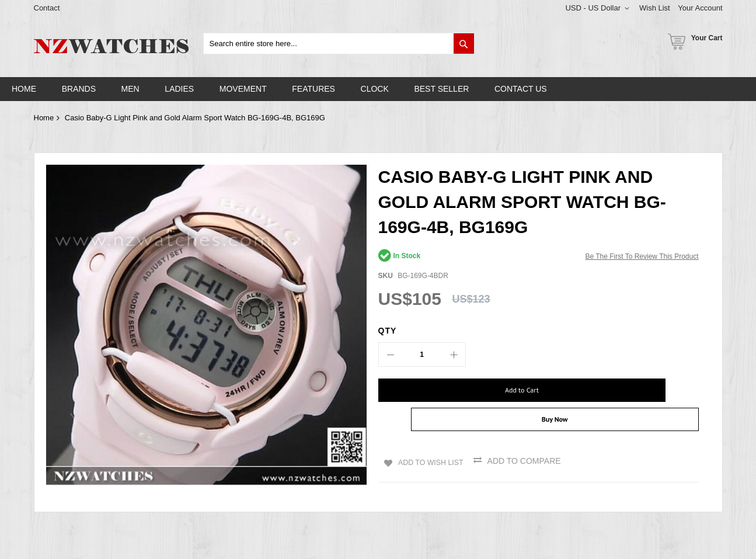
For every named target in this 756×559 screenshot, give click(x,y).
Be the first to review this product (642, 256)
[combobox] (339, 44)
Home (44, 118)
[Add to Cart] (454, 390)
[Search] (464, 44)
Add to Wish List (429, 438)
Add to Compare (527, 438)
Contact (47, 8)
